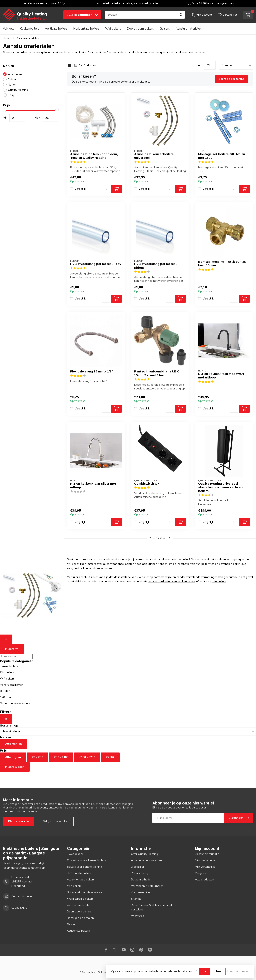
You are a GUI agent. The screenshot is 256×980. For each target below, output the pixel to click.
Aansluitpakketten (12, 685)
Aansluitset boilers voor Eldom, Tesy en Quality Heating (94, 156)
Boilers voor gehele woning (84, 867)
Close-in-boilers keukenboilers (86, 860)
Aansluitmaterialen (189, 28)
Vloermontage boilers (81, 880)
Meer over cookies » (239, 971)
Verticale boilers (56, 28)
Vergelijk (80, 189)
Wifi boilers (113, 28)
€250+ (110, 757)
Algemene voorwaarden (146, 860)
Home (7, 39)
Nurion (12, 85)
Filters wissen (15, 767)
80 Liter (5, 691)
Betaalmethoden (142, 880)
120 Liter (6, 697)
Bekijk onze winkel (56, 821)
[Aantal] (106, 189)
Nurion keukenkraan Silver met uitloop (93, 485)
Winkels (8, 28)
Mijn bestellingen (206, 860)
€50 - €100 (61, 757)
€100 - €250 (87, 757)
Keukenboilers (29, 28)
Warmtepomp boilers (80, 899)
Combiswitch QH (147, 484)
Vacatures (137, 916)
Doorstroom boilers (140, 28)
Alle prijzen (13, 757)
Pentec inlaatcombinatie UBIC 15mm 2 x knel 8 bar (157, 373)
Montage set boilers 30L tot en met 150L (222, 156)
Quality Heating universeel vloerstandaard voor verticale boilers (221, 487)
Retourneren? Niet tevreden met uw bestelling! (154, 907)
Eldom (12, 79)
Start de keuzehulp (231, 79)
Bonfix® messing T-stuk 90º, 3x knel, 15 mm (222, 263)
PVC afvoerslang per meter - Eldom (156, 266)
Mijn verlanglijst (205, 867)
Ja (205, 971)
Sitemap (136, 899)
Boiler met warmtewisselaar (85, 892)
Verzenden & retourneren (147, 886)
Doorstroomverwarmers (15, 703)
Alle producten (204, 880)
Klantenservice (18, 821)
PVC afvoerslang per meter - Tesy (96, 264)
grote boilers (218, 581)
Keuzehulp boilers (78, 931)
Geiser (71, 924)
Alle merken (16, 74)
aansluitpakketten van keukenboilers (172, 581)
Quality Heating (18, 90)
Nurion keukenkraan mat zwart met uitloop (221, 376)
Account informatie (207, 854)
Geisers (165, 28)
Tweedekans (75, 854)
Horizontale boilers (86, 28)
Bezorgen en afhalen (80, 918)
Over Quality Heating (144, 854)
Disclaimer (138, 867)
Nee (219, 971)
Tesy (11, 95)
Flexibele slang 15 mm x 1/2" (91, 371)
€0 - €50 (38, 757)
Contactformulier (22, 896)
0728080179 (19, 908)
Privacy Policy (140, 873)
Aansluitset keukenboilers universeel (154, 156)
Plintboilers (7, 672)
